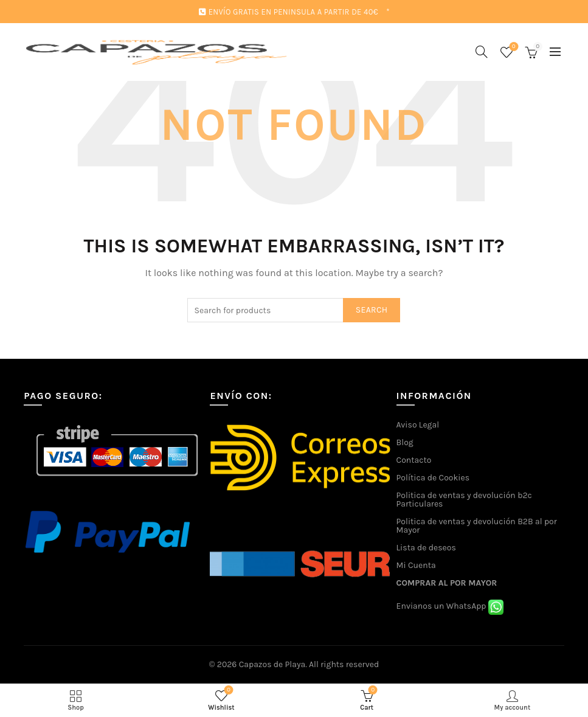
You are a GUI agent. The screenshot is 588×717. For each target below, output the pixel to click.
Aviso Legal (418, 425)
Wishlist (512, 47)
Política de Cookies (433, 478)
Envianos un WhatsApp (450, 606)
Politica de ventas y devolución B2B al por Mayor (477, 526)
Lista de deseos (426, 548)
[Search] (482, 52)
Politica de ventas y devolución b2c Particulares (464, 500)
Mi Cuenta (416, 565)
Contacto (414, 460)
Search (372, 310)
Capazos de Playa (272, 664)
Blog (405, 442)
